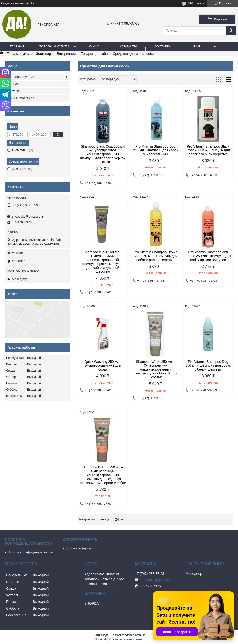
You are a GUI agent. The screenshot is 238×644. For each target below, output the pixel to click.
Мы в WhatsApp (22, 98)
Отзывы (16, 91)
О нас (94, 46)
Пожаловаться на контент (126, 639)
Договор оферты (78, 548)
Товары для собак (95, 54)
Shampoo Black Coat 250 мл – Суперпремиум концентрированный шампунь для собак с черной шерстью (103, 154)
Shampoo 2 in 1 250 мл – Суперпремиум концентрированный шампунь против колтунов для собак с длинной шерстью (103, 262)
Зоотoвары (45, 54)
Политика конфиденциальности (31, 552)
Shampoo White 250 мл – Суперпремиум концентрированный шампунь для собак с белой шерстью (155, 369)
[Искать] (231, 31)
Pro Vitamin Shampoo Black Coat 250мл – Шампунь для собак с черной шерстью (208, 150)
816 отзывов (196, 3)
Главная (17, 46)
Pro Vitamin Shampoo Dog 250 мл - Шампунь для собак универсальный (155, 150)
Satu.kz (140, 635)
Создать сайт (10, 3)
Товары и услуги (54, 46)
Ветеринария (67, 54)
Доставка (163, 46)
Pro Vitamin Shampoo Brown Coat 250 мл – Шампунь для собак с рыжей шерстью (155, 256)
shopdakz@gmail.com (27, 217)
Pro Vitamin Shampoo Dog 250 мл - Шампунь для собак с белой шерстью (208, 365)
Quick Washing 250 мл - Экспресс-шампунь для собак (103, 365)
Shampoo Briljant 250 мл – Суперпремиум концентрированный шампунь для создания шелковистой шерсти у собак (103, 475)
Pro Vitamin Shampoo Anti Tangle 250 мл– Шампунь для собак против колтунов (208, 256)
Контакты (128, 46)
